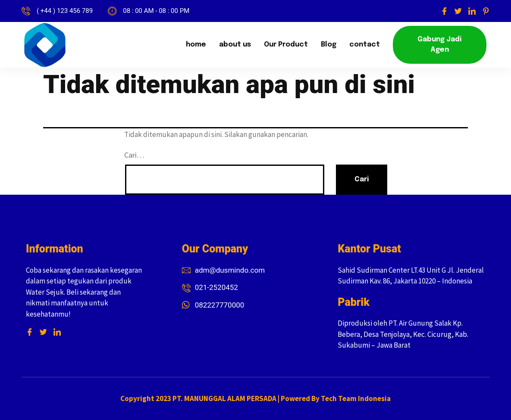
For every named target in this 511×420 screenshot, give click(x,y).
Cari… (134, 155)
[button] (440, 45)
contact (365, 45)
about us (235, 45)
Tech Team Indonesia (356, 398)
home (196, 45)
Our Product (286, 45)
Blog (329, 45)
